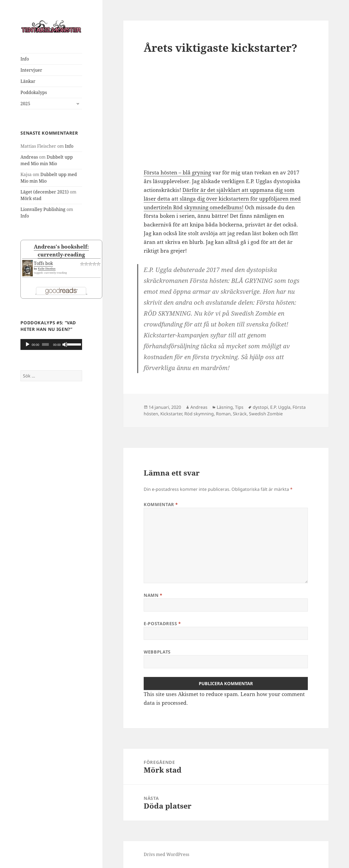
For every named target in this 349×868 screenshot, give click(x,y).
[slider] (45, 344)
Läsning (225, 407)
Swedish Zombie (266, 414)
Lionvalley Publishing (43, 209)
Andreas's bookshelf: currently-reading (61, 250)
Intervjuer (31, 70)
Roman (223, 414)
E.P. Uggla (280, 407)
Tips (239, 407)
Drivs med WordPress (166, 854)
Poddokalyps (34, 92)
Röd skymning (199, 414)
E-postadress (162, 624)
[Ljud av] (65, 344)
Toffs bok (43, 263)
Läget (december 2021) (45, 192)
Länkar (28, 81)
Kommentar (161, 504)
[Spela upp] (28, 344)
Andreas (29, 157)
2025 (25, 104)
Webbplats (157, 652)
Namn (153, 595)
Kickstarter (171, 414)
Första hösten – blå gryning (177, 173)
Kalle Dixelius (47, 268)
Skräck (240, 414)
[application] (51, 344)
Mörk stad (31, 198)
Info (25, 59)
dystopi (260, 407)
